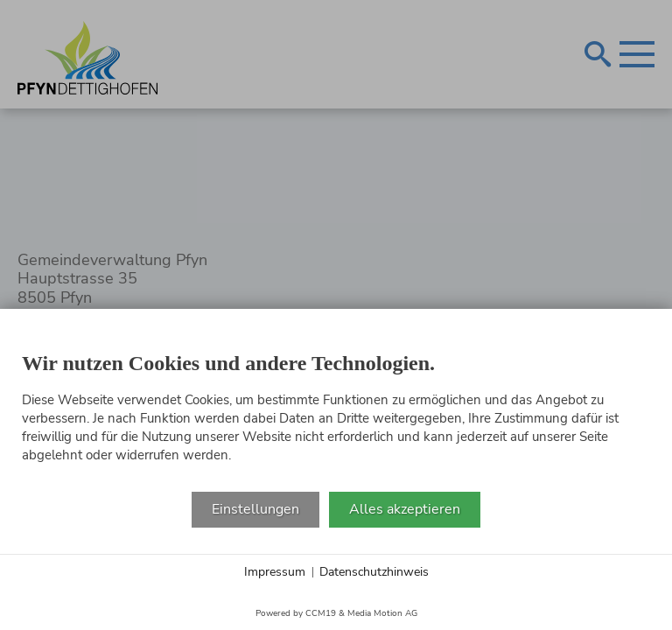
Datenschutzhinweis (374, 572)
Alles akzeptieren (405, 509)
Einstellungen (255, 509)
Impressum (275, 572)
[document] (336, 411)
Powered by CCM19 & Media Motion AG (336, 613)
